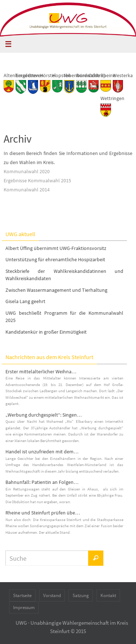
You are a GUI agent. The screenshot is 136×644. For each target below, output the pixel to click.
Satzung (81, 595)
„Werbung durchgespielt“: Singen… (44, 415)
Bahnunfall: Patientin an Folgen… (42, 482)
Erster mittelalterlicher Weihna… (41, 371)
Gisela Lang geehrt (25, 301)
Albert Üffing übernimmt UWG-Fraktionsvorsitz (56, 248)
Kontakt (108, 595)
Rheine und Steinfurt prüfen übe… (43, 513)
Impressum (24, 607)
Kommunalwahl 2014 (27, 190)
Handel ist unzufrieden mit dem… (42, 452)
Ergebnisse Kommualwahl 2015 (37, 180)
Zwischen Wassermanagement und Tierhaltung (56, 290)
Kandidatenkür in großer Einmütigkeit (46, 332)
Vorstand (52, 595)
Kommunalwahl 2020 (27, 171)
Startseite (22, 595)
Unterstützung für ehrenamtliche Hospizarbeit (55, 259)
